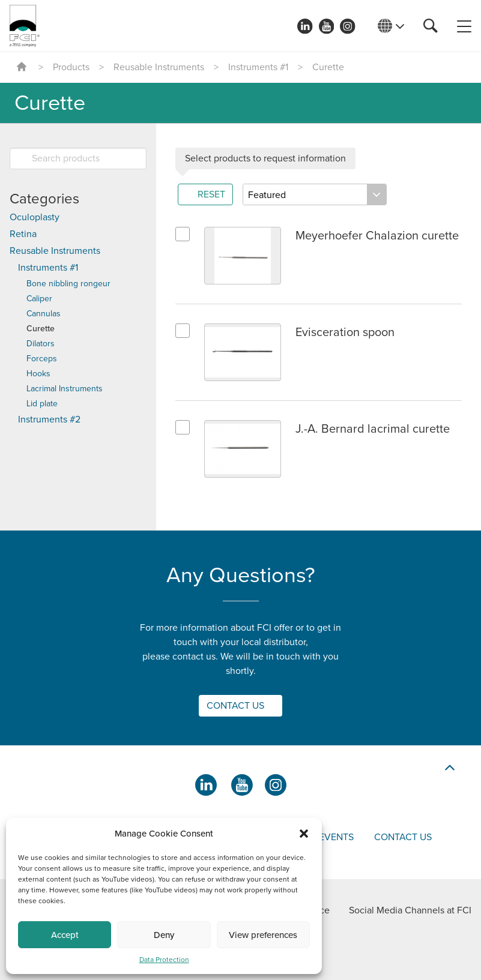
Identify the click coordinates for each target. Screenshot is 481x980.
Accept (65, 935)
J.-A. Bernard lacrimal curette (373, 429)
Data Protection (164, 960)
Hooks (38, 374)
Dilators (41, 344)
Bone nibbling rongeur (68, 284)
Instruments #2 (49, 419)
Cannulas (44, 314)
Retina (23, 234)
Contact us (403, 837)
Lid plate (42, 404)
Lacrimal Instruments (65, 389)
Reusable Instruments (159, 67)
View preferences (263, 935)
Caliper (39, 299)
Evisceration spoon (345, 332)
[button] (304, 834)
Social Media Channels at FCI (410, 910)
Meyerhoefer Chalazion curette (377, 236)
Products (71, 67)
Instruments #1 (258, 67)
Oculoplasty (35, 217)
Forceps (42, 359)
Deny (164, 935)
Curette (41, 329)
